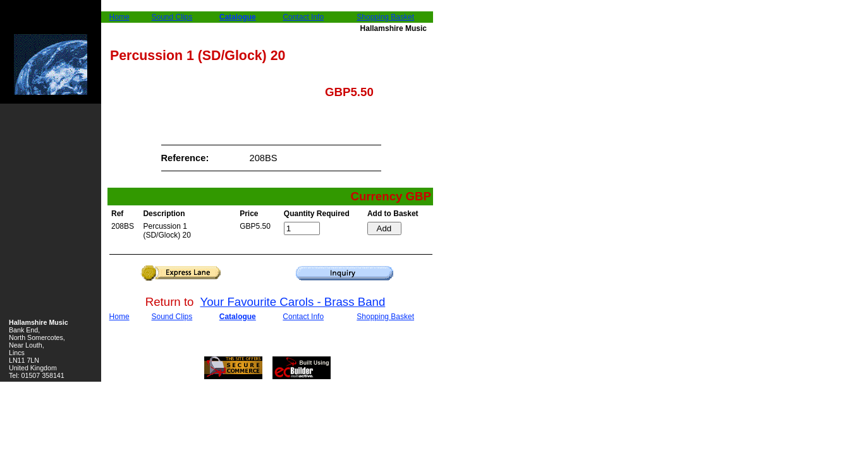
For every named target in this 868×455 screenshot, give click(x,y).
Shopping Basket (385, 17)
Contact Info (303, 17)
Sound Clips (172, 17)
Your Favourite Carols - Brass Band (293, 302)
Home (119, 17)
